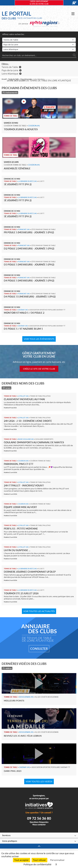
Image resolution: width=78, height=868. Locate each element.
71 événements (10, 92)
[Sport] (39, 40)
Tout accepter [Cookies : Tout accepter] (22, 860)
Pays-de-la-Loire (12, 70)
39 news (6, 388)
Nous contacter (39, 825)
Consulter (39, 649)
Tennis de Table (11, 67)
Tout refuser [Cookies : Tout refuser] (39, 860)
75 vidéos (7, 668)
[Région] (39, 45)
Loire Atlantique (12, 74)
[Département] (39, 49)
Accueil (4, 79)
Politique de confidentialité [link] (37, 864)
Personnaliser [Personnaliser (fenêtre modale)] (57, 860)
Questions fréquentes (39, 822)
